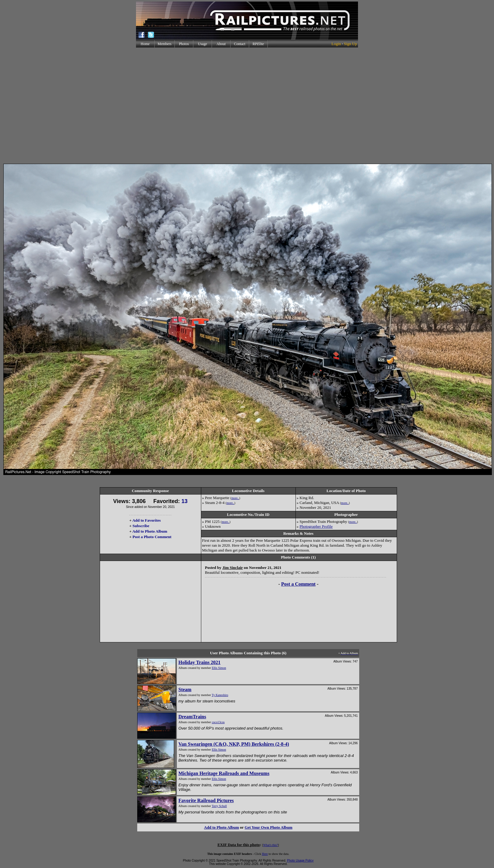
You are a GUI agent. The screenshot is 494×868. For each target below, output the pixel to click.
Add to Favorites (147, 520)
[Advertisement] (246, 106)
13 (184, 501)
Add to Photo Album (150, 531)
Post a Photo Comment (152, 537)
